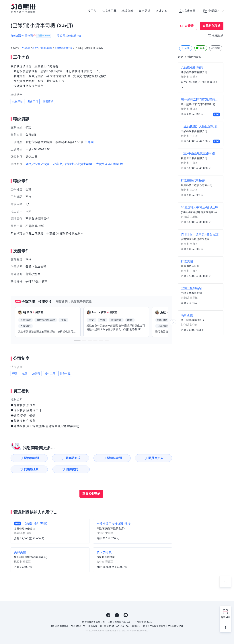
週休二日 (33, 101)
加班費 (36, 373)
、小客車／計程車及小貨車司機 (71, 164)
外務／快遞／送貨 (37, 164)
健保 (25, 373)
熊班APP (225, 617)
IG (108, 615)
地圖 (91, 142)
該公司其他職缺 (69, 36)
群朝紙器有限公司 (64, 48)
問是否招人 (156, 458)
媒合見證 (145, 11)
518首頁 (26, 48)
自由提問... (73, 469)
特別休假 (65, 373)
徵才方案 (162, 11)
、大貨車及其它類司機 (108, 164)
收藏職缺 (218, 36)
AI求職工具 (109, 11)
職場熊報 (128, 11)
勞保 (15, 373)
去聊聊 (189, 26)
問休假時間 (32, 458)
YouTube (126, 615)
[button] (77, 341)
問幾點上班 (32, 469)
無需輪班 (48, 101)
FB (117, 615)
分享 (185, 48)
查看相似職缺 (212, 26)
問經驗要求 (73, 458)
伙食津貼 (17, 101)
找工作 (92, 11)
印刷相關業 (47, 48)
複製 (215, 48)
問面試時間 (114, 458)
